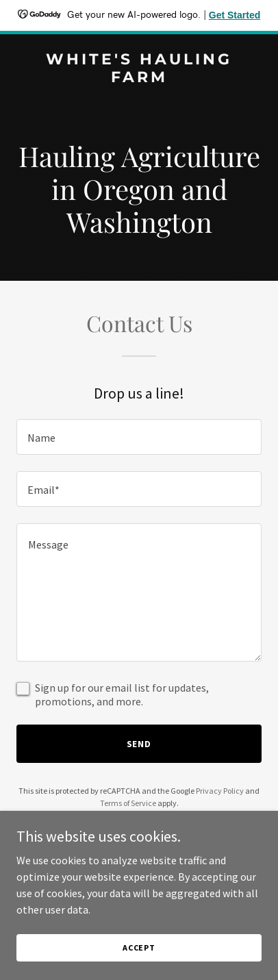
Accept (139, 947)
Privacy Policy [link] (220, 791)
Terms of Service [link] (128, 803)
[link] (139, 78)
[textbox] (139, 437)
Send (139, 744)
